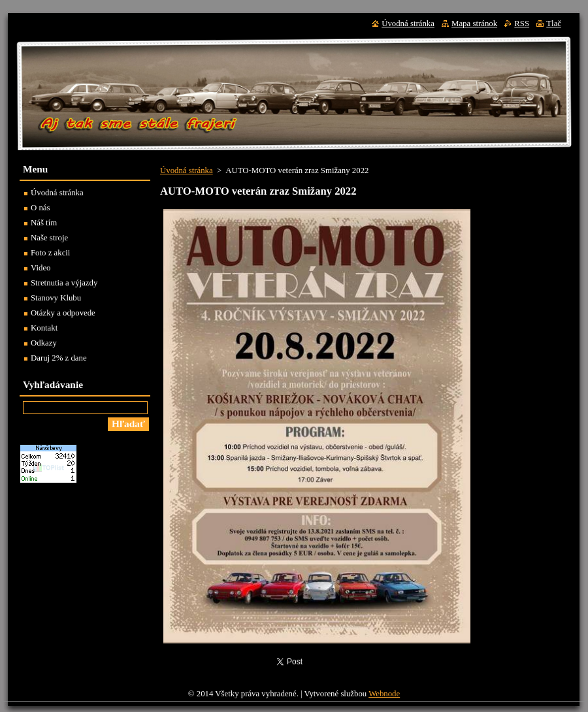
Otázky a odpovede (63, 313)
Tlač (554, 24)
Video (41, 268)
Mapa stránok (474, 24)
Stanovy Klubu (56, 298)
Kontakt (44, 328)
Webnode (384, 694)
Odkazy (44, 343)
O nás (41, 208)
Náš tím (44, 223)
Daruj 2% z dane (59, 358)
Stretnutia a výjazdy (64, 283)
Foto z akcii (50, 253)
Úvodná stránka (187, 170)
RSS (522, 24)
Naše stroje (49, 238)
